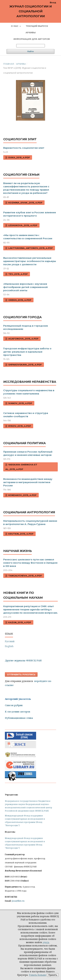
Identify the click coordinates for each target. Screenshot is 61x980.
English (9, 646)
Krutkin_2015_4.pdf (21, 534)
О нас (15, 26)
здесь (46, 942)
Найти (30, 51)
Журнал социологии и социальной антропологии (31, 11)
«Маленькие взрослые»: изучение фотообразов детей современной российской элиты (25, 287)
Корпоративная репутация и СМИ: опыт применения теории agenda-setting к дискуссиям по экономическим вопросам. (30, 610)
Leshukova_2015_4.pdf (23, 225)
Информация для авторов (32, 39)
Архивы (31, 32)
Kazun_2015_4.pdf (19, 622)
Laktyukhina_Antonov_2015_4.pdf (30, 248)
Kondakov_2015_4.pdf (22, 495)
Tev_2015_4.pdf (18, 274)
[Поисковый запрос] (31, 46)
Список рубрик (14, 705)
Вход (53, 2)
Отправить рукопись (21, 674)
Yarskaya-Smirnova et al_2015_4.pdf (21, 467)
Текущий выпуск (37, 26)
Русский (10, 641)
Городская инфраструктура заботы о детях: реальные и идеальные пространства (27, 352)
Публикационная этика (19, 718)
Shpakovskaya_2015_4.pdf (25, 365)
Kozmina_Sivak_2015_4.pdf (25, 203)
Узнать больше (38, 975)
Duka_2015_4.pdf (19, 157)
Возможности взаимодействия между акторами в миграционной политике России (28, 482)
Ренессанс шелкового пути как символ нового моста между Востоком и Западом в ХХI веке (30, 563)
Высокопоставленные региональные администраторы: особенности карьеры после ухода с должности (30, 261)
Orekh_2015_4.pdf (20, 300)
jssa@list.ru (18, 901)
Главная (9, 64)
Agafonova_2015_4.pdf (23, 339)
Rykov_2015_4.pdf (19, 426)
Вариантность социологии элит (24, 148)
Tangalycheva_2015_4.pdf (25, 576)
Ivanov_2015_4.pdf (20, 403)
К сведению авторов (18, 712)
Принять (53, 975)
